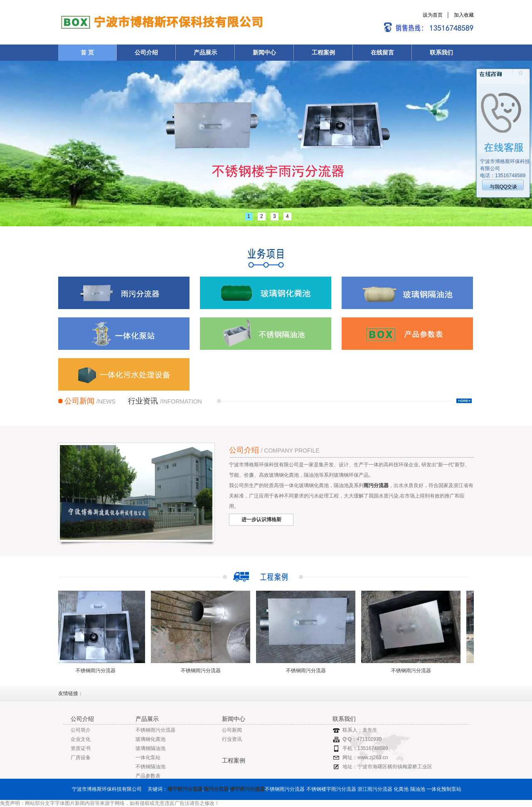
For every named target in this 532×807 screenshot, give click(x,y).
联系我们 (441, 52)
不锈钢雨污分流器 (97, 671)
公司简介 (81, 730)
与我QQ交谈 (504, 187)
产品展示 (205, 52)
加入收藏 (464, 15)
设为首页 (433, 15)
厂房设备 (81, 757)
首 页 (87, 52)
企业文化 (81, 739)
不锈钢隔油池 (150, 767)
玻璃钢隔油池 (150, 748)
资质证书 (81, 748)
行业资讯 (232, 739)
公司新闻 (232, 730)
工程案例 (323, 52)
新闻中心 (264, 52)
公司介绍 (146, 52)
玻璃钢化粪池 (150, 739)
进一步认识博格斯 (261, 520)
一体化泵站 (148, 757)
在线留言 (382, 52)
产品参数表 (148, 776)
